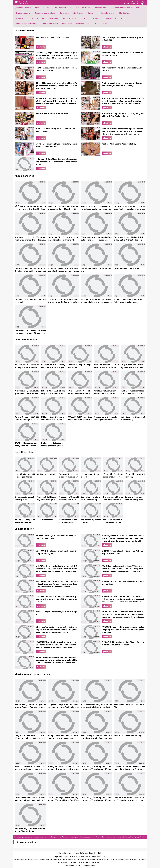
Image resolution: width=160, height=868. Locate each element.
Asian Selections (70, 18)
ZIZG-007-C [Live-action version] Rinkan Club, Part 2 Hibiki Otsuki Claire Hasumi (123, 643)
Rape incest (54, 18)
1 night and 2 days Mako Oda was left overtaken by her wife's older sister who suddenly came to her (56, 161)
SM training (96, 18)
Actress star (20, 18)
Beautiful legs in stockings (26, 24)
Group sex (92, 13)
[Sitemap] (84, 853)
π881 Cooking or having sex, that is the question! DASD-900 (123, 39)
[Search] (93, 853)
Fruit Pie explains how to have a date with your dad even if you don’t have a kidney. (123, 84)
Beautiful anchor (108, 13)
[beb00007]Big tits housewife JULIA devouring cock (56, 613)
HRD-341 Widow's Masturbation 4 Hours (53, 113)
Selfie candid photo (50, 24)
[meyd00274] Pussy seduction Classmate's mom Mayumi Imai (123, 583)
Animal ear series (42, 8)
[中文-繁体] (65, 856)
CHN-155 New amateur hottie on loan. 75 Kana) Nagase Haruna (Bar (123, 552)
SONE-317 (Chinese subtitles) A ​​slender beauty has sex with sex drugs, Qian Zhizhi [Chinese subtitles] (56, 599)
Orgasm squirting (23, 13)
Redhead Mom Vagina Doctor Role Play (119, 144)
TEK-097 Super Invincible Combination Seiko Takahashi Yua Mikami (56, 69)
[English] (57, 856)
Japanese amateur (23, 8)
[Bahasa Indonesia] (99, 856)
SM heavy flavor (100, 24)
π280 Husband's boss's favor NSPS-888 (52, 37)
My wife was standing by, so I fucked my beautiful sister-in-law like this (56, 145)
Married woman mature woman (126, 8)
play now (41, 47)
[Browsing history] (72, 853)
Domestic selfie (83, 24)
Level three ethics (82, 8)
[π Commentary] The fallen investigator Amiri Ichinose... (122, 69)
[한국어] (88, 856)
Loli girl (84, 18)
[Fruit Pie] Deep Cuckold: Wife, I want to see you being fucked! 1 (122, 54)
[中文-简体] (74, 856)
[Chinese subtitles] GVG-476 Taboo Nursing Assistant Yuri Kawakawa (56, 537)
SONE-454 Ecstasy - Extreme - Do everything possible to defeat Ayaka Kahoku (123, 115)
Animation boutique (114, 18)
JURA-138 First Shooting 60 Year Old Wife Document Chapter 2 (56, 130)
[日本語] (81, 856)
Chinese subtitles (101, 8)
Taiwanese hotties (37, 18)
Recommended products (45, 13)
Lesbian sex (67, 24)
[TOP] (100, 853)
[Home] (61, 853)
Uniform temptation (62, 8)
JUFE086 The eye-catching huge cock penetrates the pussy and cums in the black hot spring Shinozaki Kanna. (123, 629)
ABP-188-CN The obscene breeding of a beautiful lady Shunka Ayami (57, 552)
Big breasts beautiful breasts (72, 13)
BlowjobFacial (125, 13)
